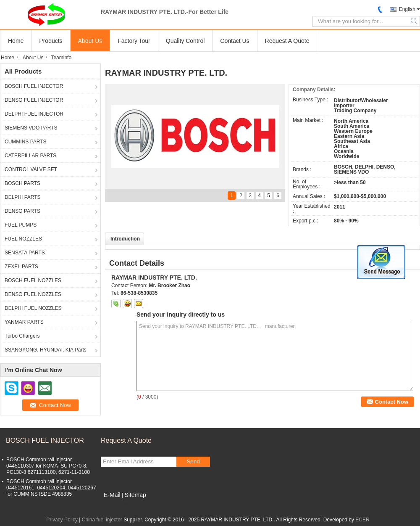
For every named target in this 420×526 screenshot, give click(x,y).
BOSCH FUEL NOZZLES (33, 280)
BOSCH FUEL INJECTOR (34, 86)
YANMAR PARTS (24, 322)
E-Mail (112, 495)
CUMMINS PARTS (26, 142)
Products (51, 41)
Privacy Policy (62, 520)
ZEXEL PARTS (21, 267)
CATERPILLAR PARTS (30, 156)
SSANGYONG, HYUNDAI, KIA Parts (46, 350)
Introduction (125, 239)
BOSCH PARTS (22, 183)
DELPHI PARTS (23, 197)
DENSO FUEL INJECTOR (34, 100)
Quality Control (185, 41)
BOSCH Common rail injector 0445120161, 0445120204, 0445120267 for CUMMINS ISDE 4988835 (51, 488)
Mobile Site (116, 505)
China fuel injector (102, 520)
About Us (90, 41)
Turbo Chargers (22, 336)
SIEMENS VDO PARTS (31, 128)
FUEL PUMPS (21, 225)
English (407, 9)
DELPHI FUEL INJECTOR (34, 114)
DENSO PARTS (22, 211)
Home (16, 41)
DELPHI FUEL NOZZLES (33, 308)
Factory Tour (134, 41)
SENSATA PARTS (25, 253)
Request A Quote (287, 41)
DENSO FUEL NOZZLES (33, 294)
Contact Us (235, 41)
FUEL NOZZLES (23, 239)
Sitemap (135, 495)
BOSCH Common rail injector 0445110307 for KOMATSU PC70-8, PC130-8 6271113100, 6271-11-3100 (48, 466)
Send (193, 461)
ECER (362, 520)
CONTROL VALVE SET (31, 169)
